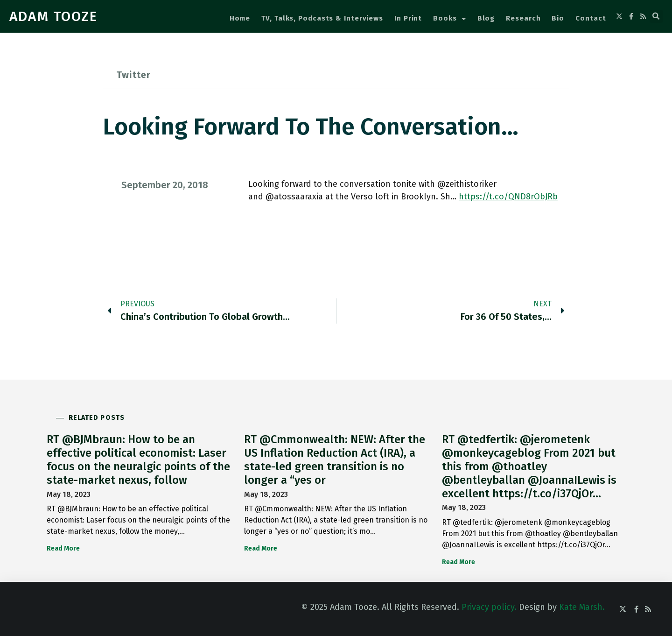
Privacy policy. (489, 607)
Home (240, 18)
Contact (591, 18)
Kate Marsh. (582, 607)
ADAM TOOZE (53, 16)
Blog (486, 18)
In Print (408, 18)
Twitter (134, 75)
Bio (558, 18)
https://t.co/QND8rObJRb (508, 197)
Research (523, 18)
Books (449, 19)
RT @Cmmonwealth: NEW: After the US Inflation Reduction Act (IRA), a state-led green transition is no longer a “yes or (335, 459)
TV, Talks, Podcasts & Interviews (322, 18)
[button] (656, 16)
